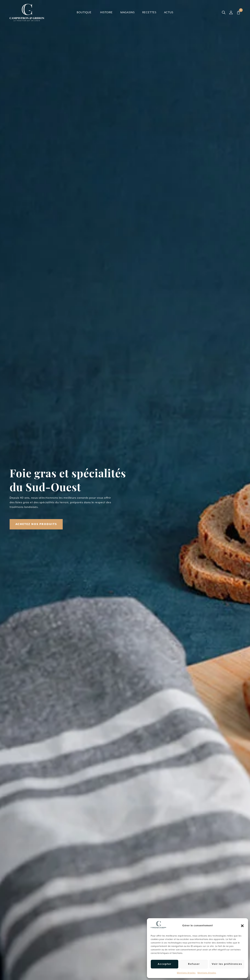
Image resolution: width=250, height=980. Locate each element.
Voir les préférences (227, 964)
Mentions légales (186, 973)
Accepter (165, 964)
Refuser (194, 964)
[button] (242, 926)
